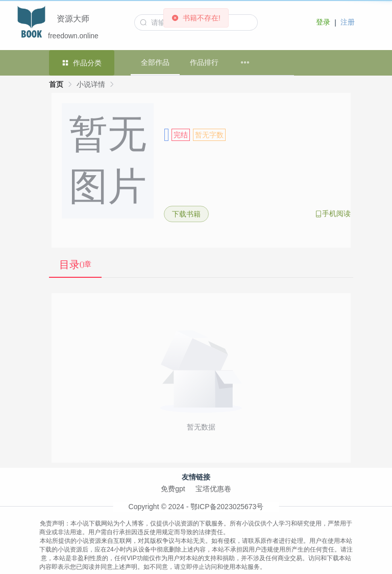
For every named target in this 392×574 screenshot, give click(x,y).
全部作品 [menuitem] (155, 62)
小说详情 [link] (91, 84)
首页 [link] (56, 84)
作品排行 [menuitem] (204, 62)
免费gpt (173, 489)
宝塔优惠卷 (213, 489)
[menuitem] (245, 63)
